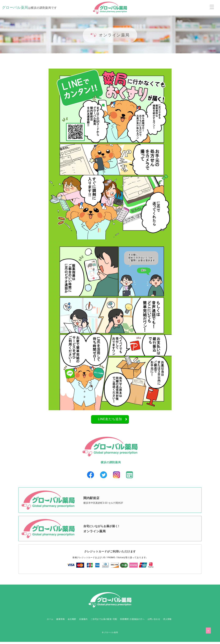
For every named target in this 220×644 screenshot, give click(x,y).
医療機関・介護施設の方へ (138, 621)
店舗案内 (77, 621)
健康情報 (45, 621)
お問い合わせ (165, 621)
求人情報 (183, 621)
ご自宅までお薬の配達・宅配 (103, 621)
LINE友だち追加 (110, 420)
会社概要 (61, 621)
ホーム (31, 621)
